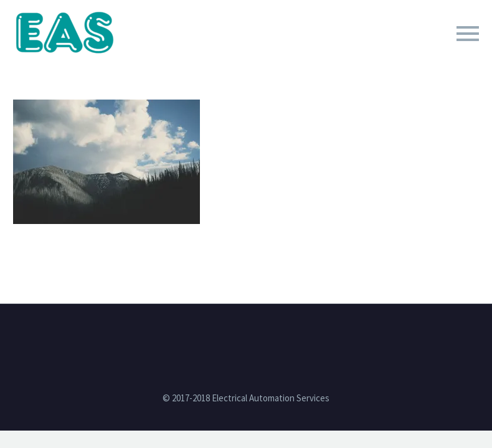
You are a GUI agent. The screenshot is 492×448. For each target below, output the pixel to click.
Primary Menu (468, 34)
